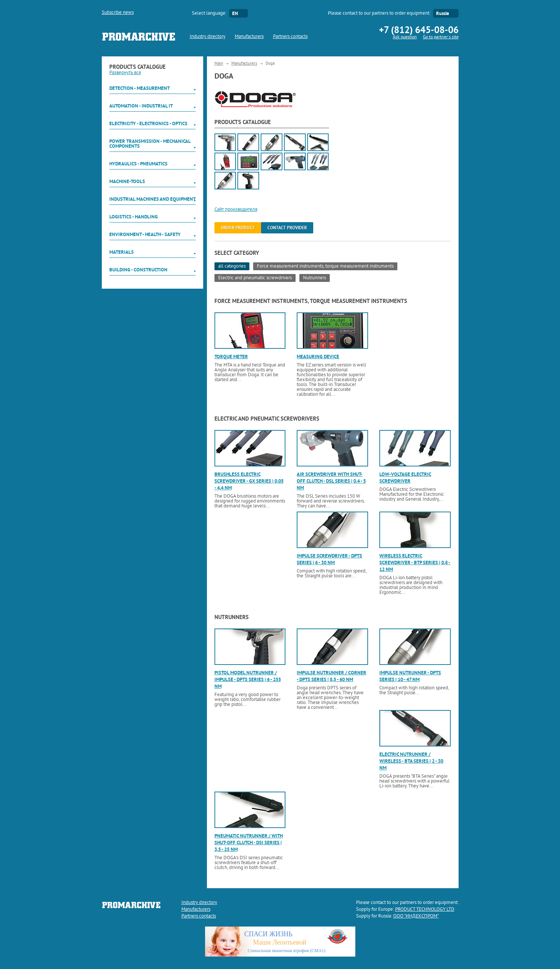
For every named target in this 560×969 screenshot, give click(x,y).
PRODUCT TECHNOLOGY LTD (425, 910)
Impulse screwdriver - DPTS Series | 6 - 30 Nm (329, 559)
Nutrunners (315, 278)
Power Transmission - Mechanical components (150, 144)
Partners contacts (290, 37)
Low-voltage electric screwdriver (405, 478)
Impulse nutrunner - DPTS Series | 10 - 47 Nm (410, 676)
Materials (122, 252)
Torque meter (231, 357)
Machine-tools (127, 181)
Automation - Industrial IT (141, 106)
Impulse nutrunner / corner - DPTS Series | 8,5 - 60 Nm (331, 676)
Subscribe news (118, 13)
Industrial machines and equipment (152, 199)
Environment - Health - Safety (145, 234)
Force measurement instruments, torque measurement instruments (325, 266)
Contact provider (287, 228)
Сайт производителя (236, 210)
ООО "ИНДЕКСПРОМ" (416, 916)
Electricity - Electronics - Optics (148, 123)
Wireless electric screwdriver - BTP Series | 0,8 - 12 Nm (415, 562)
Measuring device (318, 357)
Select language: (209, 14)
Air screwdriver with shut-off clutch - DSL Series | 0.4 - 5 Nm (331, 481)
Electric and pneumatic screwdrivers (255, 278)
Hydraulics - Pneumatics (138, 164)
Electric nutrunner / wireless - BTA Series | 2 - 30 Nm (411, 761)
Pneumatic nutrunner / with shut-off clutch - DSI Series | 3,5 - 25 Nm (249, 843)
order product (238, 228)
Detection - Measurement (140, 88)
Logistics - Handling (134, 217)
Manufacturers (249, 37)
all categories (232, 266)
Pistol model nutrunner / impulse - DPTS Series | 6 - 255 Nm (248, 679)
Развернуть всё (125, 73)
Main (219, 64)
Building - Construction (138, 270)
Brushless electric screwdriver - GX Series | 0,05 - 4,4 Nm (249, 481)
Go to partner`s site (441, 37)
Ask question (405, 37)
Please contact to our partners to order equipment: (379, 14)
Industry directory (208, 37)
